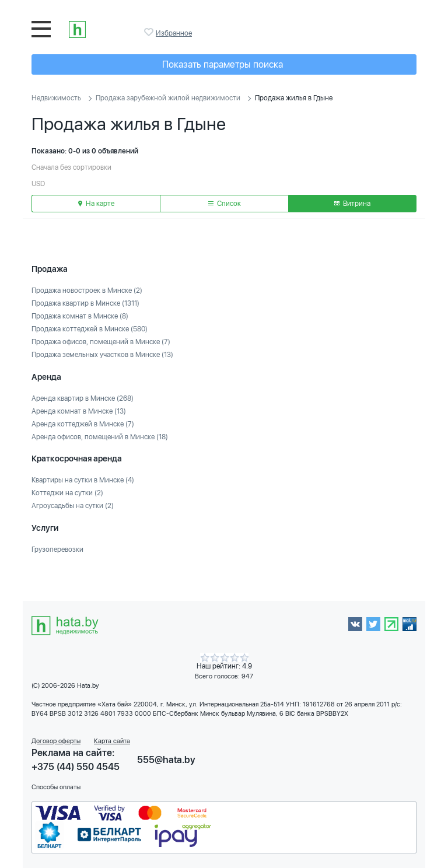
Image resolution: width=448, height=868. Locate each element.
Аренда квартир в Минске (83, 398)
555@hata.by (166, 760)
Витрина (352, 204)
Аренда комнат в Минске (79, 411)
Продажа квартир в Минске (85, 303)
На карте (96, 204)
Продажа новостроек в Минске (87, 290)
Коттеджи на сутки (67, 493)
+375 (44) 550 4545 (76, 767)
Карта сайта (112, 741)
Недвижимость (56, 98)
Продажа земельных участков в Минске (102, 355)
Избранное (150, 32)
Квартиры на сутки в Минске (83, 480)
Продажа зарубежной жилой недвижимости (168, 98)
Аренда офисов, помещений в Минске (100, 437)
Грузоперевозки (57, 549)
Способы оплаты (56, 787)
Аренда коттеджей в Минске (83, 424)
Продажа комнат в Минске (80, 316)
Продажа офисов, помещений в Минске (101, 342)
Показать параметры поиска (223, 64)
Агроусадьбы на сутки (73, 506)
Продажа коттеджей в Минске (90, 329)
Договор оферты (56, 741)
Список (225, 204)
